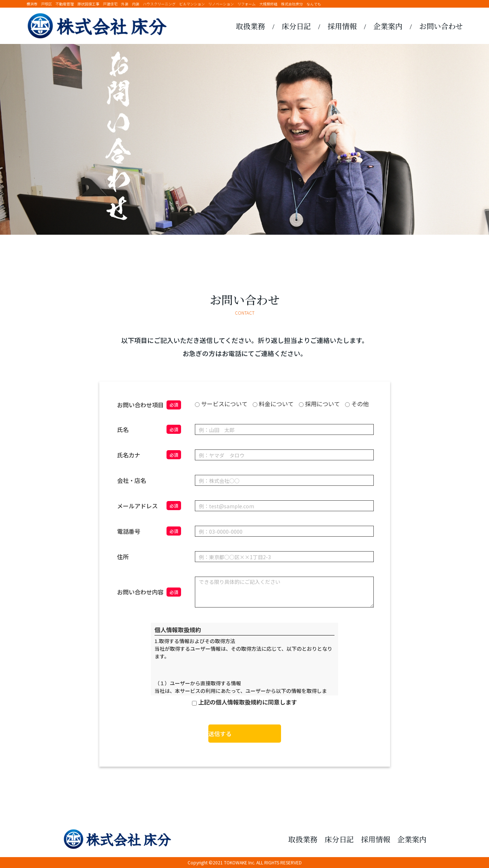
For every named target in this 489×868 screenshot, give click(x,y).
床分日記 (296, 26)
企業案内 (388, 26)
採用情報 (342, 26)
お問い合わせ (441, 26)
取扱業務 (250, 26)
